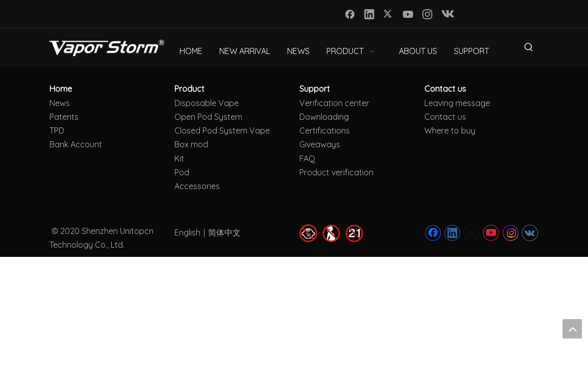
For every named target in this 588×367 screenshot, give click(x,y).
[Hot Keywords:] (529, 49)
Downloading (324, 117)
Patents (64, 117)
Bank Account (76, 144)
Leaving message (457, 103)
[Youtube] (408, 14)
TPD (57, 130)
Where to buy (450, 130)
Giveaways (320, 144)
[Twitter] (389, 14)
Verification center (334, 103)
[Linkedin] (369, 14)
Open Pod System (208, 117)
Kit (179, 159)
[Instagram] (427, 14)
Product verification (336, 172)
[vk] (447, 14)
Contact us (445, 117)
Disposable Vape (207, 103)
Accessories (197, 186)
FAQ (307, 159)
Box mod (191, 144)
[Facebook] (350, 14)
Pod (182, 172)
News (60, 103)
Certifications (325, 130)
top (572, 329)
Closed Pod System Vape (222, 130)
